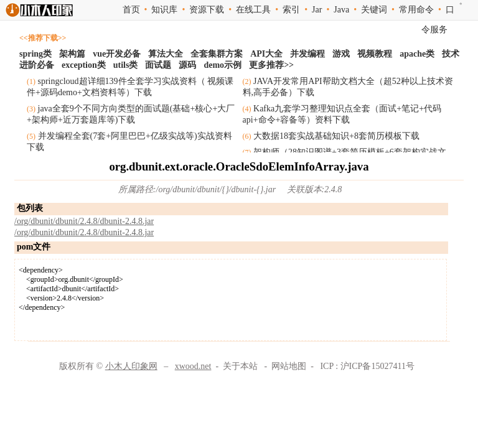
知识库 (164, 10)
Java (341, 10)
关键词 (374, 10)
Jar (317, 10)
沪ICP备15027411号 (377, 366)
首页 (131, 10)
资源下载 (207, 10)
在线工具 (253, 10)
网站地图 (289, 366)
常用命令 (416, 10)
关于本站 (240, 366)
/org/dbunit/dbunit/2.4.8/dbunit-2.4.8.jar (84, 221)
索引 (291, 10)
